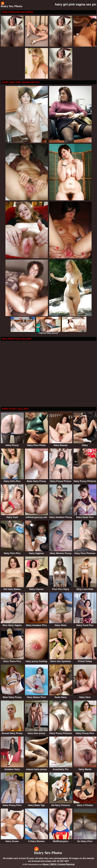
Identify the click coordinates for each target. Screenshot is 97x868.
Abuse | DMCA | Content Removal (59, 864)
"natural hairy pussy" (48, 332)
